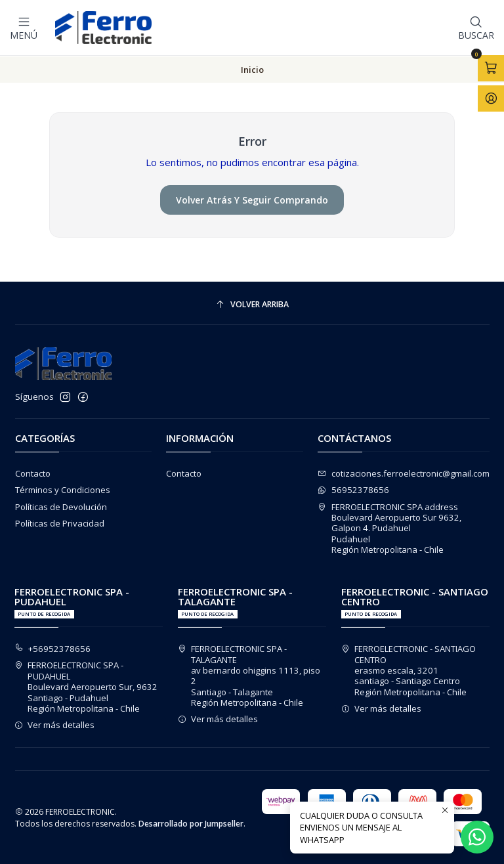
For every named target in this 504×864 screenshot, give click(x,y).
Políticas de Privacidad (60, 523)
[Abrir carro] (491, 68)
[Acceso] (491, 98)
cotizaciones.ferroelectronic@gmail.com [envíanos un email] (404, 473)
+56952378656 (53, 648)
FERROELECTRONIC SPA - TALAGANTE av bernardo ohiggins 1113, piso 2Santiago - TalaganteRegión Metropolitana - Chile (249, 675)
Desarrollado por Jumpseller (191, 823)
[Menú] (24, 28)
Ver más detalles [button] (55, 724)
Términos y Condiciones (63, 489)
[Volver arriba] (252, 304)
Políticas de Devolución (61, 506)
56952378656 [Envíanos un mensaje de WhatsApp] (353, 489)
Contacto (33, 473)
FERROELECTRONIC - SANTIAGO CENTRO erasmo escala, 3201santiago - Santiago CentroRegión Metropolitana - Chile (409, 670)
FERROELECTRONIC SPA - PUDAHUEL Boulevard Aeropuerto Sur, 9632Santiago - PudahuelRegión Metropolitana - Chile (86, 686)
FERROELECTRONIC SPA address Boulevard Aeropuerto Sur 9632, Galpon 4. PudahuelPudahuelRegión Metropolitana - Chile (389, 528)
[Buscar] (476, 28)
